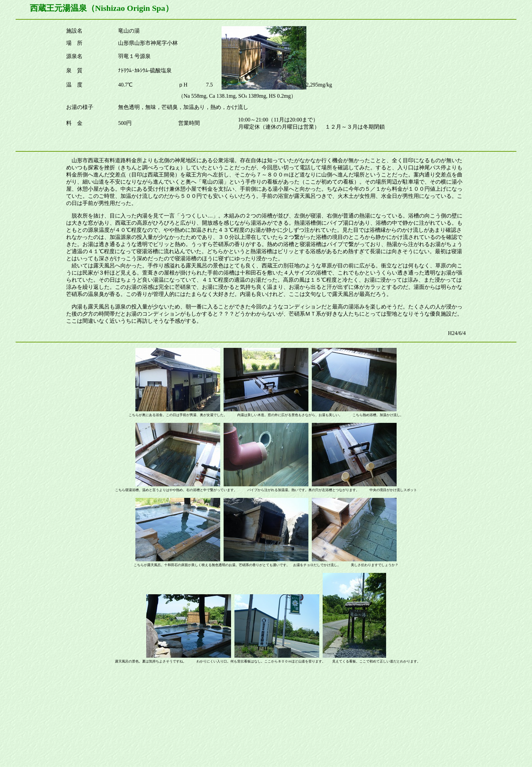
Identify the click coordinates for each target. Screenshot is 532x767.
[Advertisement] (266, 717)
